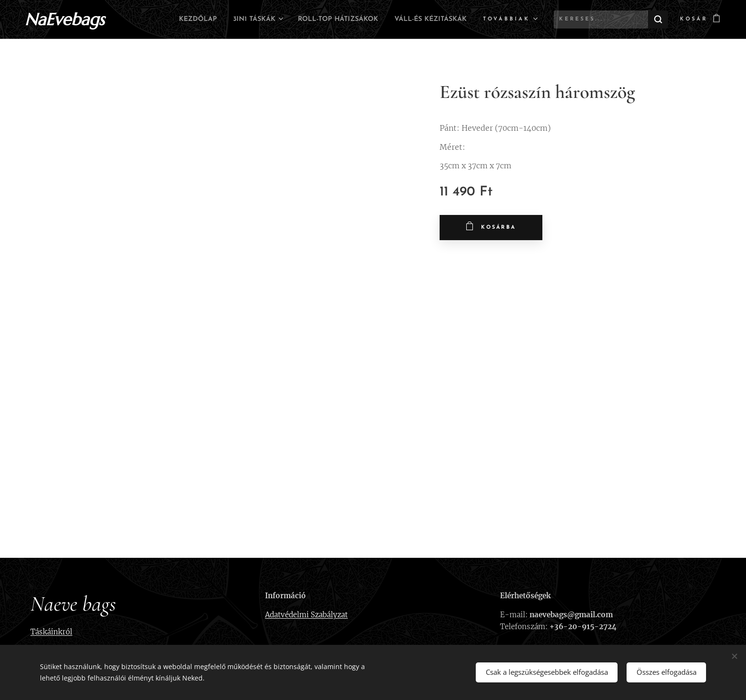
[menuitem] (253, 19)
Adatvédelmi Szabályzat (306, 615)
